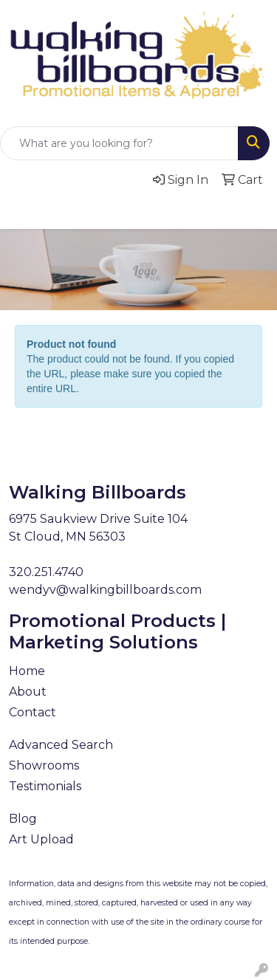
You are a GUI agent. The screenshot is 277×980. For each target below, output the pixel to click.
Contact (33, 712)
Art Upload (41, 839)
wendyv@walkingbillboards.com (105, 590)
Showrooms (44, 765)
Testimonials (45, 786)
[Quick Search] (119, 143)
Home (27, 671)
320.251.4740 (46, 572)
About (28, 692)
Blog (23, 819)
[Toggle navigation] (23, 213)
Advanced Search (61, 745)
